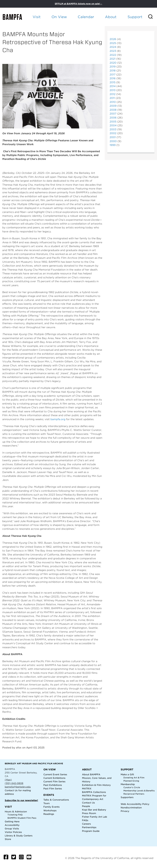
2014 (113, 86)
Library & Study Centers (19, 836)
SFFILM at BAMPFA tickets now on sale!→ (78, 4)
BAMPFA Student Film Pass (22, 818)
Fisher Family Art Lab (95, 817)
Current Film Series (54, 781)
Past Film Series (53, 789)
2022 (113, 55)
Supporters (127, 797)
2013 (113, 90)
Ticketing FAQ (15, 815)
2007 (113, 114)
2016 (113, 78)
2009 (113, 106)
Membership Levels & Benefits (139, 791)
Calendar (86, 17)
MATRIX (87, 789)
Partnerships (89, 827)
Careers (86, 824)
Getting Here (12, 821)
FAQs (85, 820)
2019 (113, 67)
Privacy (125, 811)
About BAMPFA (91, 774)
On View (59, 17)
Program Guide (91, 831)
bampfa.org (58, 419)
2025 (113, 43)
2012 (113, 94)
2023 (113, 51)
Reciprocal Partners (134, 794)
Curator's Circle (132, 787)
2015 (113, 82)
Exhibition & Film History (96, 785)
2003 (113, 129)
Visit (37, 17)
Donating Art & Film (134, 778)
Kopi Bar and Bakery (94, 810)
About (111, 17)
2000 (113, 141)
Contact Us (11, 790)
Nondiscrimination (131, 808)
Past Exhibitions (53, 785)
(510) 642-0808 (14, 783)
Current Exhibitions (54, 778)
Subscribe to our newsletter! (21, 800)
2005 (113, 122)
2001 (113, 137)
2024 (113, 47)
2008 (113, 110)
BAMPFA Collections (94, 792)
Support (135, 17)
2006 (113, 118)
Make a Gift (127, 774)
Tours (47, 803)
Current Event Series (55, 774)
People (86, 806)
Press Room (89, 813)
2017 (113, 75)
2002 (113, 133)
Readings (49, 814)
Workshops (50, 810)
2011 (112, 98)
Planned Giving (131, 781)
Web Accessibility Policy (135, 804)
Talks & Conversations (56, 800)
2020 (113, 63)
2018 (113, 71)
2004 (113, 125)
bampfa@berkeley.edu (18, 787)
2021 (113, 59)
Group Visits (12, 829)
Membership (128, 784)
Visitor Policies (13, 832)
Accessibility (12, 825)
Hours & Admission (16, 812)
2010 (113, 102)
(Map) (8, 780)
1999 (113, 145)
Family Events (52, 807)
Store (8, 839)
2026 (113, 39)
